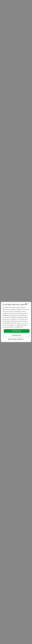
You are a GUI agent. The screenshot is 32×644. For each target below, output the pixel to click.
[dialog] (16, 322)
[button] (16, 339)
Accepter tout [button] (17, 331)
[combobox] (26, 304)
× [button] (28, 304)
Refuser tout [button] (17, 335)
